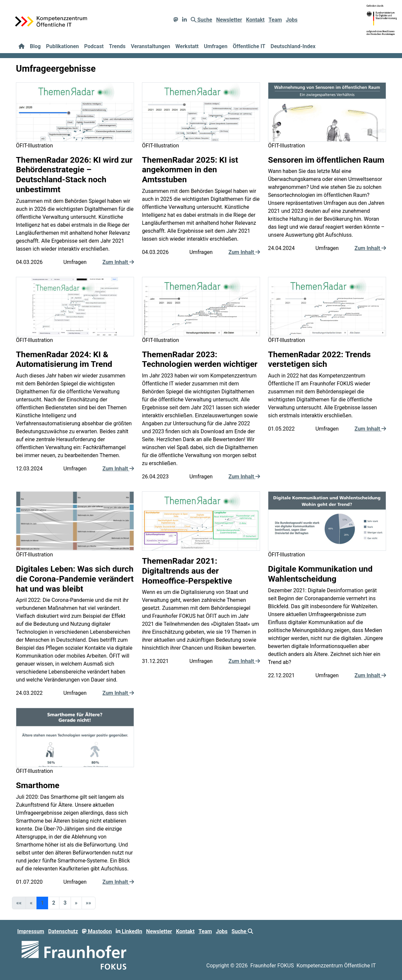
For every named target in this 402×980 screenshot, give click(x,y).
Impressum (31, 931)
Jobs (292, 20)
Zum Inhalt (118, 262)
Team (275, 20)
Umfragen (216, 46)
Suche (201, 20)
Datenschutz (63, 931)
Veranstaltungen (150, 46)
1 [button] (42, 903)
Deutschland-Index (293, 46)
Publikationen (63, 46)
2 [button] (54, 903)
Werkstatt (187, 46)
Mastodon (97, 931)
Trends (117, 46)
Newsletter (229, 20)
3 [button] (65, 903)
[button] (76, 903)
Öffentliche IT (249, 46)
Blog (35, 46)
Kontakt (255, 20)
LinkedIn (129, 931)
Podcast (94, 46)
